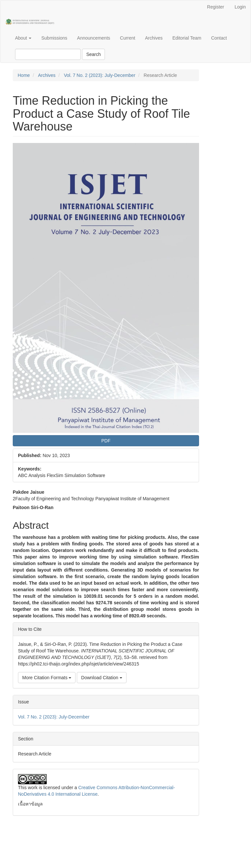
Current (128, 38)
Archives (154, 38)
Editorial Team (187, 38)
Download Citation (102, 678)
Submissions (54, 38)
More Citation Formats (47, 678)
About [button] (23, 38)
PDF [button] (106, 441)
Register (216, 7)
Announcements (94, 38)
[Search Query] (48, 54)
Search (93, 54)
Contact (219, 38)
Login (240, 7)
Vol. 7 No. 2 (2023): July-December (100, 75)
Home (24, 75)
